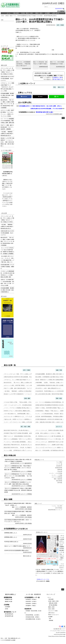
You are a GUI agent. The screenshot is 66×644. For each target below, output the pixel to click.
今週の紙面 (16, 13)
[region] (53, 38)
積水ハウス (61, 87)
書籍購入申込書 (9, 601)
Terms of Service (59, 636)
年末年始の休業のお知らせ (11, 542)
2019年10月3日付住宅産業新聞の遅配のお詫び (16, 551)
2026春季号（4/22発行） (31, 599)
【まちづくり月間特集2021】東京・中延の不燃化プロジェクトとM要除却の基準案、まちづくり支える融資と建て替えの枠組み (18, 468)
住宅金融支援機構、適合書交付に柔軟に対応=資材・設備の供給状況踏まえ (7, 95)
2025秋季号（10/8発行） (31, 604)
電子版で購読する (58, 79)
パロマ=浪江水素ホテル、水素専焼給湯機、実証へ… (17, 414)
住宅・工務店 (5, 16)
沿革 (50, 618)
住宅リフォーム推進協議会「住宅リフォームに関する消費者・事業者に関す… (24, 439)
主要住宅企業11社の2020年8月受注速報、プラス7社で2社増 (46, 109)
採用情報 (51, 620)
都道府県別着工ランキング (55, 510)
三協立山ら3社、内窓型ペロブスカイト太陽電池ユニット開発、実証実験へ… (24, 419)
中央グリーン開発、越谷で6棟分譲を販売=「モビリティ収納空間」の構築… (24, 388)
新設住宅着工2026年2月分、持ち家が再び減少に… (17, 430)
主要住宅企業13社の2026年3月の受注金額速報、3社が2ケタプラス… (22, 377)
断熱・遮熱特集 (58, 479)
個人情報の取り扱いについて (59, 629)
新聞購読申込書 (9, 599)
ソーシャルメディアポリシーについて (58, 631)
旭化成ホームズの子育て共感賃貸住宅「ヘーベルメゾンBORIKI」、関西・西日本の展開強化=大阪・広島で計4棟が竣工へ (7, 142)
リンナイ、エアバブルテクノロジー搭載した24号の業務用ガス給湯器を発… (24, 422)
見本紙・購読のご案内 (27, 13)
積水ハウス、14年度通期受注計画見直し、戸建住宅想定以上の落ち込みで (23, 64)
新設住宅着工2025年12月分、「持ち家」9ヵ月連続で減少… (19, 448)
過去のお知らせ (27, 556)
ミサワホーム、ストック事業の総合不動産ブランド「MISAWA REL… (22, 380)
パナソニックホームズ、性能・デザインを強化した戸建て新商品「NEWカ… (24, 374)
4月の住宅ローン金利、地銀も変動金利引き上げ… (49, 388)
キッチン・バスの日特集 (56, 473)
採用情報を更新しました (11, 533)
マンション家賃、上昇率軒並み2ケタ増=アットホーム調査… (19, 450)
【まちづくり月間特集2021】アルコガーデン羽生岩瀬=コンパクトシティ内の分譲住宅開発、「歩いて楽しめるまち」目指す (18, 476)
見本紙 (6, 609)
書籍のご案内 (39, 13)
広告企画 (60, 471)
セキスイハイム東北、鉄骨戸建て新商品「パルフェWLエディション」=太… (24, 385)
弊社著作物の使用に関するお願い (45, 112)
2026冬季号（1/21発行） (31, 601)
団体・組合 (59, 398)
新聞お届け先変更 (53, 603)
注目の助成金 (28, 509)
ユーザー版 (23, 463)
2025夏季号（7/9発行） (31, 606)
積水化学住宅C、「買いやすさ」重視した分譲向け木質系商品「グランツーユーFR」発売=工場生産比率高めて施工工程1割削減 (7, 104)
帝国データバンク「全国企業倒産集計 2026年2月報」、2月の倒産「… (22, 436)
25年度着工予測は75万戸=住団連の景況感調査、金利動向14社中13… (22, 433)
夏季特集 (60, 470)
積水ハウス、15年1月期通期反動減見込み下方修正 (57, 63)
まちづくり (59, 427)
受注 (55, 87)
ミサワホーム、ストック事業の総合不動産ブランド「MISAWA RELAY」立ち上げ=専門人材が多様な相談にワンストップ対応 (7, 87)
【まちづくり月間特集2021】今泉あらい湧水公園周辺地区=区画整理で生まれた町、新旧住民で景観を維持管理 (18, 490)
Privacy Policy (51, 636)
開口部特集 (59, 481)
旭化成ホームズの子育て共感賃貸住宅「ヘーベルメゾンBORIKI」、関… (23, 394)
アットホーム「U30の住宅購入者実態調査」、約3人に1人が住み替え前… (23, 442)
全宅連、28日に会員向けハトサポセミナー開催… (48, 433)
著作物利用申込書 (9, 616)
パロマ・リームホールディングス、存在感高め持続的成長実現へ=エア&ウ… (24, 405)
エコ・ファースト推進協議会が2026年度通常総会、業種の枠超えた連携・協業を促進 (7, 121)
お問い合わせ (56, 13)
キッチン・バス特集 (57, 475)
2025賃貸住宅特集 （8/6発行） (33, 617)
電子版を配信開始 (53, 605)
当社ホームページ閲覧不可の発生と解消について (17, 546)
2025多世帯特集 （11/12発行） (33, 615)
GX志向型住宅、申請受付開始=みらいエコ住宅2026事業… (51, 391)
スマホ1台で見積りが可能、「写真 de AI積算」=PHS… (18, 402)
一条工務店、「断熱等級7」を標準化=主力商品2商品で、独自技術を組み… (23, 391)
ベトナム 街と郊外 (57, 506)
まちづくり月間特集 (26, 471)
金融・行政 (59, 370)
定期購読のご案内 (58, 78)
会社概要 (47, 13)
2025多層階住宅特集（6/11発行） (33, 619)
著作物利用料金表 (9, 614)
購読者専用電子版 (60, 9)
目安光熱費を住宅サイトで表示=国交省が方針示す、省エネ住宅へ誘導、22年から (40, 106)
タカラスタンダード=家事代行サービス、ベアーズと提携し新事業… (21, 416)
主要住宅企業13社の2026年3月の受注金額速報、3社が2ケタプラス (7, 78)
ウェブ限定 (59, 462)
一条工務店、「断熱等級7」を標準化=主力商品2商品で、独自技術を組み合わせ (7, 134)
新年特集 (60, 483)
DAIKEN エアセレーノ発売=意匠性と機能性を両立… (17, 411)
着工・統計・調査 (25, 427)
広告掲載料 (7, 607)
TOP (63, 118)
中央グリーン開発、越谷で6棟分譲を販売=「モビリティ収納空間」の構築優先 (7, 127)
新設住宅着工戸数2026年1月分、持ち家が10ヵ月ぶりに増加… (20, 445)
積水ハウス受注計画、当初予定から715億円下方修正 (40, 63)
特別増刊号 (29, 463)
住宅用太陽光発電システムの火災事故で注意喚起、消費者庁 (7, 267)
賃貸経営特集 (59, 468)
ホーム (9, 13)
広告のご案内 (51, 609)
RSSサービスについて (53, 615)
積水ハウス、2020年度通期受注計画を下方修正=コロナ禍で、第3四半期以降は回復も (33, 16)
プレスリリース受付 (53, 611)
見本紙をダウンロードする (43, 579)
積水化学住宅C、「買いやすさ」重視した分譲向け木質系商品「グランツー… (24, 383)
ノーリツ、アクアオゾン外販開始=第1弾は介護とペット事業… (20, 408)
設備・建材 (27, 398)
